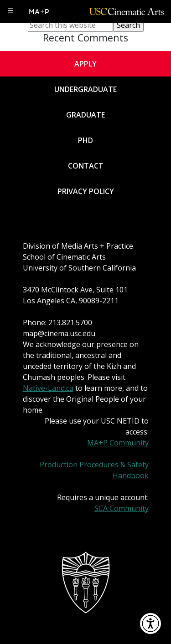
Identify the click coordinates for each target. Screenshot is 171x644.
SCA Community (122, 508)
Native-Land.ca (48, 388)
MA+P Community (118, 443)
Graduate (85, 115)
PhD (85, 140)
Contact (86, 166)
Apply (85, 64)
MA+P (39, 12)
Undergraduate (85, 89)
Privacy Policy (86, 191)
